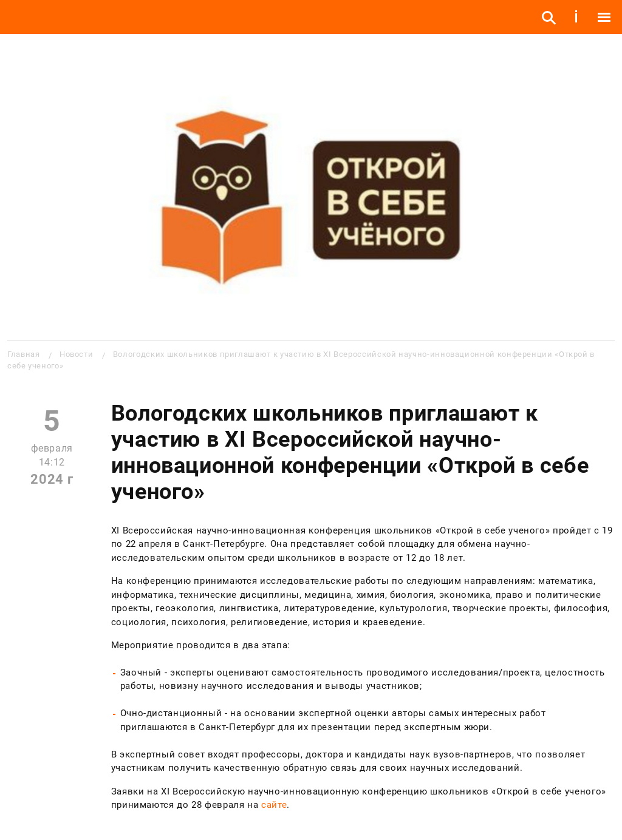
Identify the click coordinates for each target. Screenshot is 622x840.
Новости (76, 354)
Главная (23, 354)
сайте (274, 805)
